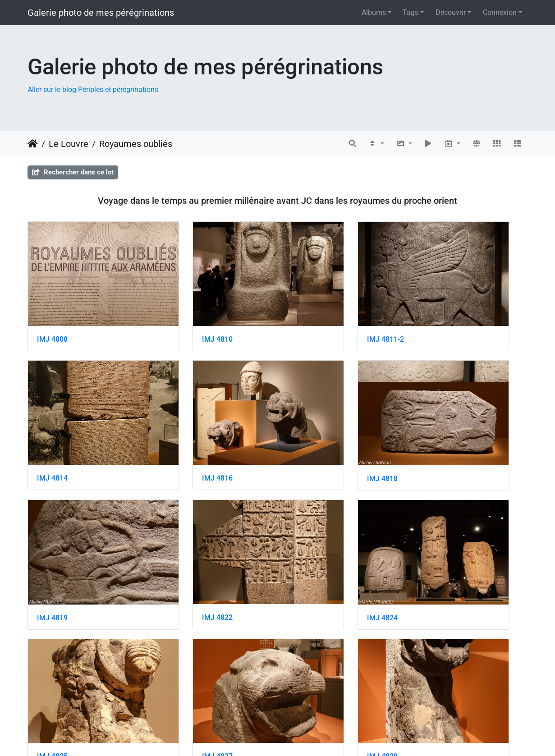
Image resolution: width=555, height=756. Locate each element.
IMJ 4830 (52, 655)
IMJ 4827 (309, 541)
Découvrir (451, 12)
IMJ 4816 (52, 428)
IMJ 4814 (438, 314)
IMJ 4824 (52, 542)
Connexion (500, 12)
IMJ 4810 (181, 314)
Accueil (33, 144)
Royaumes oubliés (136, 144)
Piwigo (298, 737)
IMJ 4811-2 (312, 314)
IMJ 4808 (52, 314)
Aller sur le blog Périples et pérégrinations (93, 89)
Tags (411, 12)
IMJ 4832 (181, 656)
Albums (374, 12)
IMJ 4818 (181, 428)
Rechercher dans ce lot (73, 172)
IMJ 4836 (438, 655)
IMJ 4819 (309, 428)
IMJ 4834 (309, 655)
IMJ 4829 (438, 541)
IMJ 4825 (181, 541)
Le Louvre (69, 144)
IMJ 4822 (438, 428)
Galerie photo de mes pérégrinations (101, 13)
